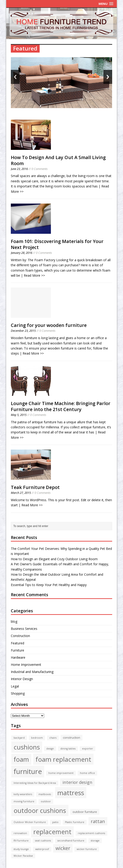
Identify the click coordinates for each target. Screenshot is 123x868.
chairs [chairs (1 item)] (53, 738)
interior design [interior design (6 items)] (77, 782)
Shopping (18, 693)
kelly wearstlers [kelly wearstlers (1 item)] (23, 794)
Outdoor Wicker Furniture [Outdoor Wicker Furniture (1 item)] (30, 822)
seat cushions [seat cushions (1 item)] (43, 841)
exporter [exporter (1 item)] (88, 749)
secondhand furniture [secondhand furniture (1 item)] (71, 841)
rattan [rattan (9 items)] (98, 821)
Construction (20, 636)
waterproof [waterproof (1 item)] (42, 849)
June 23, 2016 (19, 169)
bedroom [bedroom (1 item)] (37, 738)
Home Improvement (26, 665)
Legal (15, 686)
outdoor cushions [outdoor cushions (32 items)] (40, 810)
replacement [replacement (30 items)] (52, 832)
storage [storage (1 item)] (95, 841)
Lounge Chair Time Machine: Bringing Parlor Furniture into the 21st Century (61, 406)
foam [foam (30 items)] (21, 759)
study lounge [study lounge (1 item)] (21, 849)
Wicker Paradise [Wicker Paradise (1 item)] (23, 856)
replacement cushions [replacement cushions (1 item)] (91, 833)
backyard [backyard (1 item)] (19, 738)
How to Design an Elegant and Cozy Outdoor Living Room (54, 559)
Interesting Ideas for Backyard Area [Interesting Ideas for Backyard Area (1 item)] (35, 783)
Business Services (24, 629)
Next (108, 77)
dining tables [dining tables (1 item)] (68, 749)
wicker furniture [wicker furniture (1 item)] (87, 849)
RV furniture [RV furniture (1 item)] (21, 841)
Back (15, 77)
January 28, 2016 (22, 253)
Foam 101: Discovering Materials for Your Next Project (57, 244)
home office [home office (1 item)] (87, 773)
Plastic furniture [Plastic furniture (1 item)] (75, 822)
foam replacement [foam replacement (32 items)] (63, 759)
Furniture (18, 650)
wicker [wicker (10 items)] (63, 848)
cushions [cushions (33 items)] (27, 747)
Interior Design (22, 679)
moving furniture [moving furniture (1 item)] (24, 801)
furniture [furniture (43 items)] (28, 771)
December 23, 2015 (23, 331)
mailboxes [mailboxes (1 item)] (45, 794)
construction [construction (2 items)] (72, 738)
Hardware (18, 657)
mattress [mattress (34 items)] (71, 793)
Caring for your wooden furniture (49, 325)
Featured (18, 643)
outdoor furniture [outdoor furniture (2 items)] (85, 812)
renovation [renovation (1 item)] (20, 833)
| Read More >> (33, 275)
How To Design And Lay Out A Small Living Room (58, 160)
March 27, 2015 (21, 493)
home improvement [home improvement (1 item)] (61, 773)
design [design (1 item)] (50, 749)
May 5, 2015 (19, 415)
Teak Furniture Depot (35, 487)
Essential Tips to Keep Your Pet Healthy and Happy (49, 585)
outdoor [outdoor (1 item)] (46, 801)
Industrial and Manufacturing (32, 672)
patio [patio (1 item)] (55, 822)
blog (14, 621)
